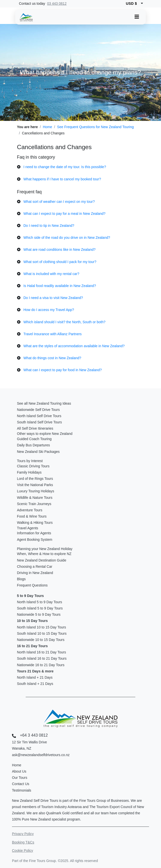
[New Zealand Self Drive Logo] (26, 17)
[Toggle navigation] (137, 17)
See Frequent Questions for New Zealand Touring (95, 127)
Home (47, 127)
